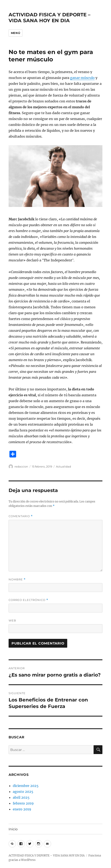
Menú (15, 33)
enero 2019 (22, 809)
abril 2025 (21, 797)
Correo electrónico (28, 600)
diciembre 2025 (26, 786)
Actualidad (63, 466)
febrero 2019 (23, 803)
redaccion (21, 466)
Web (12, 620)
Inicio (13, 829)
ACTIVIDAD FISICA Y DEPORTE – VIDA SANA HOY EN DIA (50, 18)
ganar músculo (82, 78)
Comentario (21, 516)
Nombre (17, 579)
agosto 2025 (23, 792)
